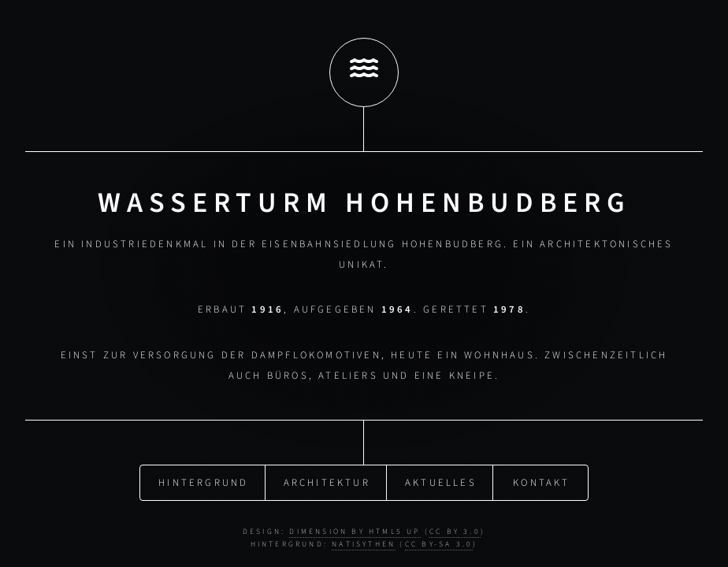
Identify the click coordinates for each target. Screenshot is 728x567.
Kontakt (541, 480)
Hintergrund (203, 480)
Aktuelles (441, 480)
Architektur (327, 480)
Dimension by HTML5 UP (355, 529)
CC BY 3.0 (455, 529)
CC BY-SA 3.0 (439, 541)
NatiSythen (364, 541)
